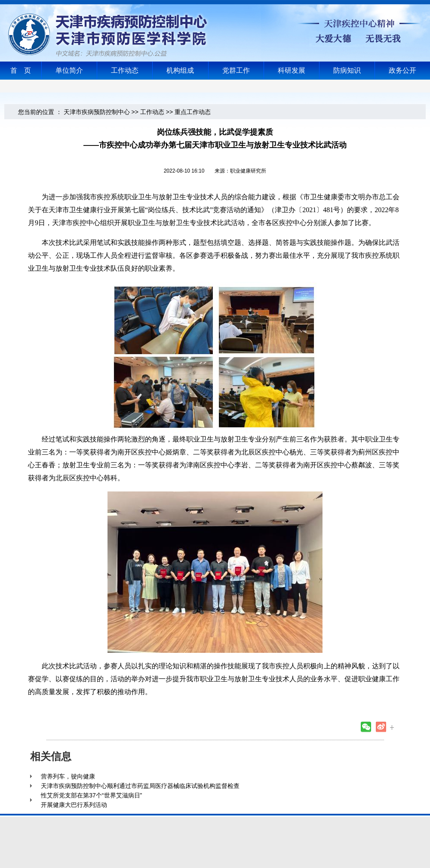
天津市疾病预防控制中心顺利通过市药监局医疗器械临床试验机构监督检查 (140, 786)
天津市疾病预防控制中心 (97, 112)
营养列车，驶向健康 (68, 776)
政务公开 (402, 70)
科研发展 (292, 70)
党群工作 (236, 70)
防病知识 (347, 70)
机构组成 (180, 70)
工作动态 (125, 70)
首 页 (21, 70)
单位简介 (69, 70)
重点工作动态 (193, 112)
